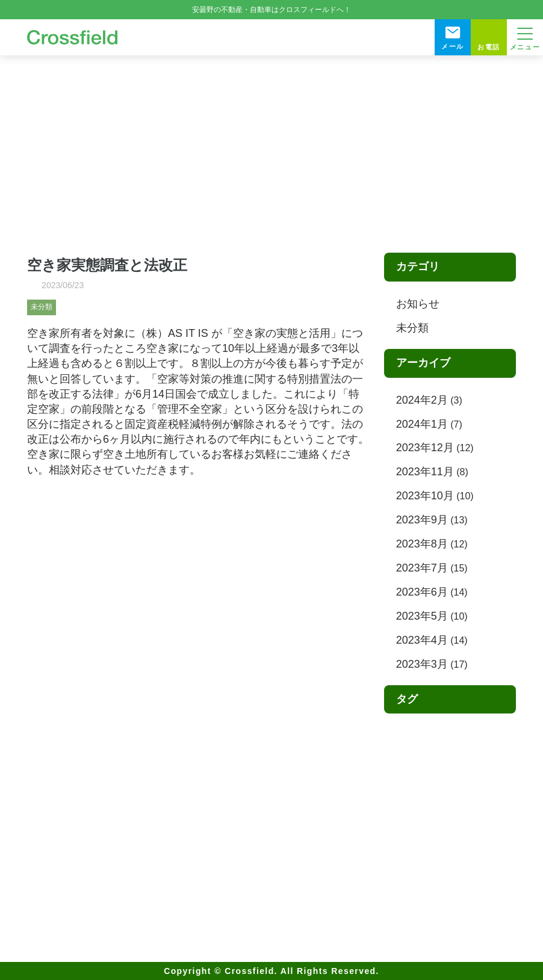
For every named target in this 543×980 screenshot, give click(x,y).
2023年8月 (422, 544)
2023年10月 (425, 496)
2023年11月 (425, 472)
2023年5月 (422, 616)
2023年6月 (422, 592)
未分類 (42, 307)
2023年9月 (422, 520)
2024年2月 (422, 400)
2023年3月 (422, 664)
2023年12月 (425, 448)
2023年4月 (422, 640)
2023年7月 (422, 568)
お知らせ (418, 304)
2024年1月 (422, 424)
